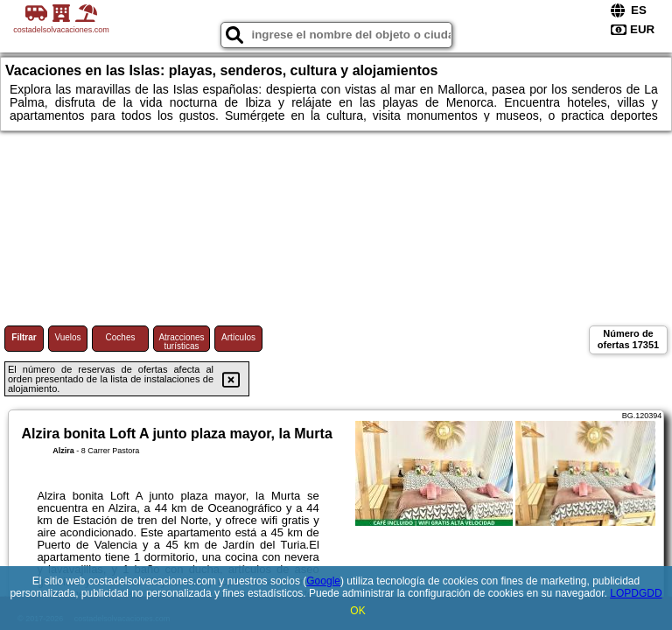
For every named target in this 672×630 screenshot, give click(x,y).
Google (323, 581)
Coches (121, 337)
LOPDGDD (636, 593)
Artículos (238, 337)
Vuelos (67, 337)
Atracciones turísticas (181, 342)
